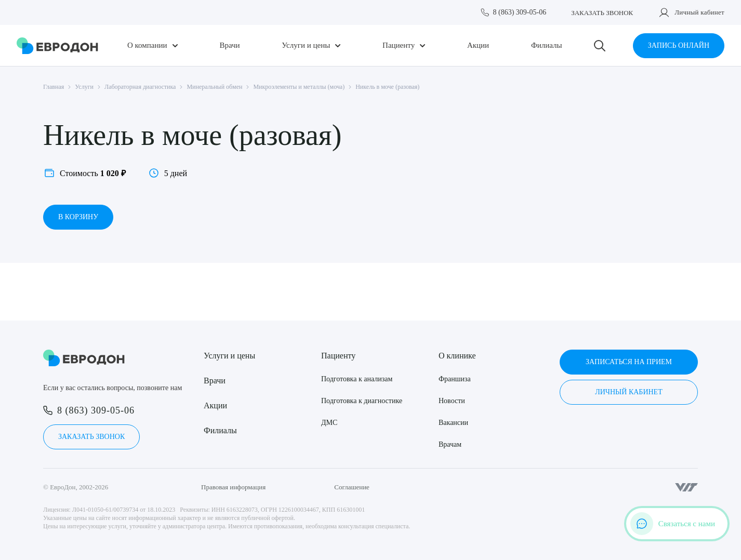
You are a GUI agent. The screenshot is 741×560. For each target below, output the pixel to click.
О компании (147, 45)
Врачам (450, 444)
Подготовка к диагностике (362, 401)
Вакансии (453, 423)
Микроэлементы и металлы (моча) (299, 87)
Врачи (229, 45)
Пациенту (399, 45)
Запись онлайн (679, 45)
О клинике (457, 356)
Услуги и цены (306, 45)
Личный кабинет (699, 12)
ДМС (329, 423)
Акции (478, 45)
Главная (54, 87)
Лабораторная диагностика (140, 87)
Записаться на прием (629, 362)
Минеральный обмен (214, 87)
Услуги (84, 87)
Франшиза (455, 379)
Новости (452, 401)
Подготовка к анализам (357, 379)
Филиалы (547, 45)
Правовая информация (233, 487)
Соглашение (352, 487)
